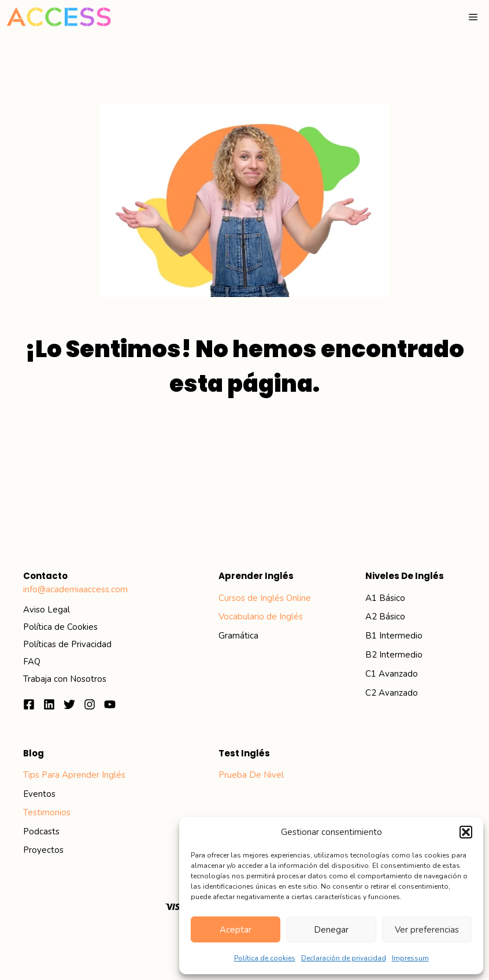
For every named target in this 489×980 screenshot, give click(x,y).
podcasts (41, 831)
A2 (371, 617)
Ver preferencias (427, 930)
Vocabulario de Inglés (261, 617)
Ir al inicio (244, 451)
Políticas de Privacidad (67, 644)
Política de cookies (265, 958)
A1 (371, 598)
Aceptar (236, 930)
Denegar (331, 930)
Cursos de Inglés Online (265, 598)
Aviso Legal (47, 610)
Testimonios (47, 812)
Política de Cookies (60, 627)
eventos (39, 794)
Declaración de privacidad (344, 958)
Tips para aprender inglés (74, 775)
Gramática (238, 636)
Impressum (410, 958)
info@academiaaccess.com (75, 589)
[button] (466, 832)
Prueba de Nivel (251, 775)
